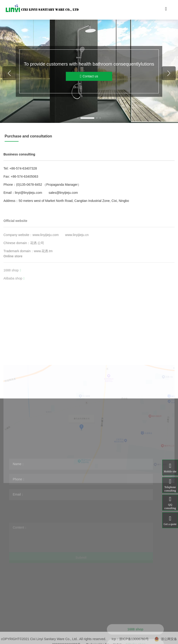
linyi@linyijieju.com (29, 193)
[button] (78, 118)
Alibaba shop (14, 292)
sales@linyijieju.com (63, 193)
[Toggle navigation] (166, 10)
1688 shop (12, 284)
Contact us (89, 76)
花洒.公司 (37, 262)
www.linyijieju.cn (77, 254)
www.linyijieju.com (46, 254)
